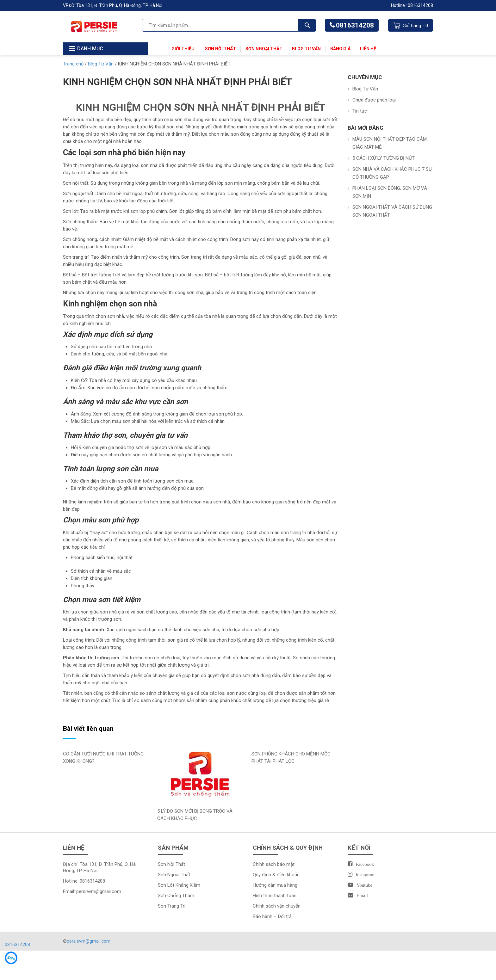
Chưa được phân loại (374, 100)
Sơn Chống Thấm (176, 896)
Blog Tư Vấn (306, 49)
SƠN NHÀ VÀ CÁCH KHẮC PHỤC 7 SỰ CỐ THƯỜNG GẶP (392, 173)
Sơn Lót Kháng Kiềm (179, 885)
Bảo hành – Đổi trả (272, 916)
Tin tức (360, 111)
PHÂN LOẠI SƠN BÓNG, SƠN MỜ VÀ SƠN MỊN (390, 192)
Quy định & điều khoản (276, 875)
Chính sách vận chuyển (277, 906)
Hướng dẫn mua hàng (275, 885)
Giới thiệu (183, 49)
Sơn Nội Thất (220, 49)
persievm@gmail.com (99, 891)
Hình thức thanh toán (275, 896)
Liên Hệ (368, 49)
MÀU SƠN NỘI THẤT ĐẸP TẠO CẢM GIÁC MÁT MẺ (390, 143)
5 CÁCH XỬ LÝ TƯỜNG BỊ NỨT (384, 158)
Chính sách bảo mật (274, 864)
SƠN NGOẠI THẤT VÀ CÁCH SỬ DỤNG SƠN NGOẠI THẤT (392, 211)
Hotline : (399, 5)
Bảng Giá (340, 49)
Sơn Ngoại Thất (264, 49)
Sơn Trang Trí (172, 906)
